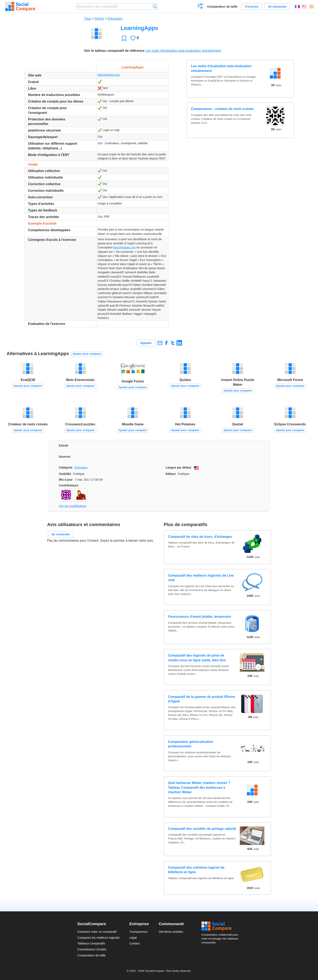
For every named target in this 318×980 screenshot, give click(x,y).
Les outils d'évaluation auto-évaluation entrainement (183, 51)
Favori (124, 38)
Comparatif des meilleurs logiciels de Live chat (201, 578)
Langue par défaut (179, 467)
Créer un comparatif (200, 7)
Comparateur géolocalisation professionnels (191, 744)
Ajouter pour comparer (87, 354)
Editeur (171, 474)
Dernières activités (171, 932)
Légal (133, 938)
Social (221, 926)
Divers (99, 19)
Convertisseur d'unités (92, 949)
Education (115, 19)
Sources (65, 457)
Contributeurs (69, 485)
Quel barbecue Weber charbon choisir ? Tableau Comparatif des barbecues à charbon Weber (199, 787)
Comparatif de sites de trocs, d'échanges (200, 537)
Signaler (146, 343)
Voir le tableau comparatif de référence (114, 51)
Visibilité (65, 474)
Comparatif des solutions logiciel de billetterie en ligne (196, 870)
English (304, 7)
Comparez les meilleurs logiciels (99, 938)
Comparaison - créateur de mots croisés (223, 109)
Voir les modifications (73, 506)
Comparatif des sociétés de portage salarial (202, 829)
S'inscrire (252, 7)
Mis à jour (66, 480)
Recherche (155, 6)
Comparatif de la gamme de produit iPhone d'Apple (201, 699)
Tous (88, 19)
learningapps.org (109, 75)
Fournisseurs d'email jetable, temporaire (199, 617)
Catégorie (66, 467)
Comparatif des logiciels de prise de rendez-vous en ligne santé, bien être (197, 658)
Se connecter (277, 7)
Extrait (64, 446)
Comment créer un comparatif (97, 932)
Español (312, 7)
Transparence (138, 932)
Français (297, 7)
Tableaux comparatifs (91, 943)
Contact (134, 943)
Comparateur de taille (222, 7)
